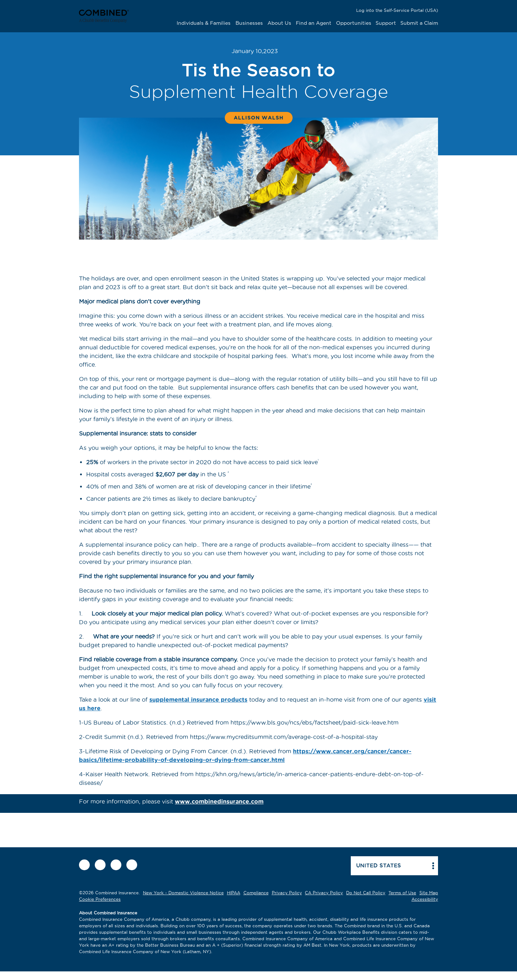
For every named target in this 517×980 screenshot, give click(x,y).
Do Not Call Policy (366, 893)
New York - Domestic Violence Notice (183, 893)
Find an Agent (314, 23)
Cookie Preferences (100, 899)
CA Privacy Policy (324, 893)
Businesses (249, 23)
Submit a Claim (419, 23)
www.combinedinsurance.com (219, 801)
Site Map (429, 893)
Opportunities (354, 23)
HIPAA (234, 893)
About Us (279, 23)
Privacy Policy (287, 893)
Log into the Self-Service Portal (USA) (397, 10)
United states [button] (379, 865)
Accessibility (425, 899)
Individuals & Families (204, 23)
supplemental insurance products (198, 699)
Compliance (256, 893)
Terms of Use (402, 893)
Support (386, 23)
